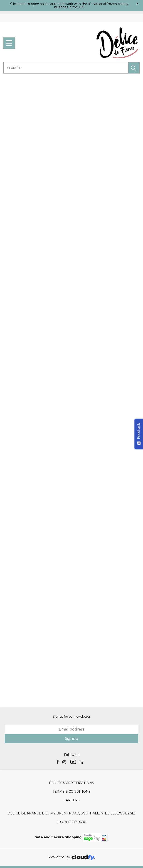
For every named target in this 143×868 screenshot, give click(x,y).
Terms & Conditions (72, 783)
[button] (134, 68)
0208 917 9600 (71, 814)
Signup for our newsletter (72, 708)
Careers (72, 792)
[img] (58, 753)
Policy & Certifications (71, 775)
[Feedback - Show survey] (139, 434)
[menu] (9, 43)
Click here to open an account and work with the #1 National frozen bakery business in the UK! (69, 5)
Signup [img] (71, 730)
